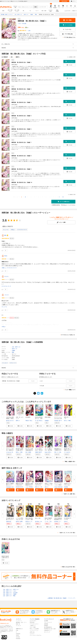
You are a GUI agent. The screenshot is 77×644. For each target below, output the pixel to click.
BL (24, 11)
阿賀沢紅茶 (9, 522)
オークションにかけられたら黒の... (58, 418)
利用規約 (46, 626)
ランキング (18, 626)
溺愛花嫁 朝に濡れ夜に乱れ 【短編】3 (21, 89)
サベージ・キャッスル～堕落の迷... (58, 485)
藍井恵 (72, 452)
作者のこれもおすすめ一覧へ (69, 567)
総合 (3, 11)
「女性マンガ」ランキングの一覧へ (67, 533)
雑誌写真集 (57, 11)
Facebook (18, 639)
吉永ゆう (66, 522)
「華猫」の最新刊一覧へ (70, 462)
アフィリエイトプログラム (36, 635)
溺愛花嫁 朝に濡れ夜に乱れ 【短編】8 (21, 156)
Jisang (56, 487)
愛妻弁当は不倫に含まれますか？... (20, 485)
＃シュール (6, 230)
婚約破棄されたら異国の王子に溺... (58, 450)
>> (63, 197)
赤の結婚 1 (28, 417)
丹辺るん (41, 421)
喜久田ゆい (38, 522)
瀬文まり (47, 487)
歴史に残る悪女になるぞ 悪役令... (29, 519)
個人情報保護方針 (48, 627)
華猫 (13, 352)
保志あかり (28, 522)
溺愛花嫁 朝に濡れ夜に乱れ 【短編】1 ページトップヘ (61, 598)
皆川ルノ (66, 421)
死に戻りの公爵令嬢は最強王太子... (29, 450)
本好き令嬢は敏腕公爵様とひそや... (58, 519)
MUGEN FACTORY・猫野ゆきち (23, 487)
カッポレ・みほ (48, 522)
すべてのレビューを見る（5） (68, 335)
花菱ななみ (14, 452)
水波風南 (66, 487)
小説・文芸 (44, 11)
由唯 (42, 522)
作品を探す (32, 622)
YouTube (18, 637)
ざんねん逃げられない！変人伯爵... (39, 450)
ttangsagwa (9, 487)
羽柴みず (27, 421)
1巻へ (12, 57)
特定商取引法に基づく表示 (50, 629)
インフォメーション (34, 630)
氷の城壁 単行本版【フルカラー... (10, 519)
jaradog (14, 487)
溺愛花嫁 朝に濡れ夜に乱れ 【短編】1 (21, 62)
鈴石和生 (56, 522)
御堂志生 (22, 452)
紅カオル (12, 421)
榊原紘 (70, 421)
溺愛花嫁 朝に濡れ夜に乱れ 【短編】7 (21, 142)
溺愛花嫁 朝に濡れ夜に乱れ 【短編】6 (21, 129)
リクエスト (32, 634)
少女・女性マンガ (17, 11)
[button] (10, 426)
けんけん (6, 276)
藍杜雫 (40, 452)
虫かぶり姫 (38, 518)
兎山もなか (32, 421)
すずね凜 (24, 24)
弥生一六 (56, 452)
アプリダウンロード (34, 624)
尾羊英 (17, 522)
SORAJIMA (43, 487)
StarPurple (60, 487)
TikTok (17, 635)
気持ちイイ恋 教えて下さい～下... (49, 484)
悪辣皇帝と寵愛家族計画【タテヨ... (29, 485)
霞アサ (60, 421)
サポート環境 (33, 627)
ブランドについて (48, 622)
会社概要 (46, 621)
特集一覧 (18, 624)
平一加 (37, 421)
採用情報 (46, 624)
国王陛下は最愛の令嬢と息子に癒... (20, 450)
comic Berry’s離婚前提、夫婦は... (10, 418)
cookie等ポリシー (48, 630)
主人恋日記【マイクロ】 (68, 519)
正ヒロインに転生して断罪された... (10, 450)
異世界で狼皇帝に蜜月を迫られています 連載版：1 (5, 558)
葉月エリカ (51, 452)
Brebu (6, 256)
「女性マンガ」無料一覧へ (69, 494)
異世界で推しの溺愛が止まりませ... (68, 450)
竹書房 (13, 350)
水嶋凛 (30, 452)
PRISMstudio (32, 487)
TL (30, 11)
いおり (19, 24)
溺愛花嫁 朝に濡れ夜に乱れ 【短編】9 (21, 169)
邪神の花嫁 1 (48, 417)
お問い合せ (32, 632)
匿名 (5, 235)
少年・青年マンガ (10, 11)
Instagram (18, 634)
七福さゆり (61, 452)
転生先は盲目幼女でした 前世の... (39, 418)
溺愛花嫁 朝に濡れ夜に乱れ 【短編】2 (21, 76)
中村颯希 (21, 522)
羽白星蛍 (56, 421)
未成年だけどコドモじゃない (68, 484)
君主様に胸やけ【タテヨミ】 (39, 484)
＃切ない (13, 230)
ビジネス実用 (51, 11)
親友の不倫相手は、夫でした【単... (48, 519)
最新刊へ (18, 57)
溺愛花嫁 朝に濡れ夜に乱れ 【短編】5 (21, 116)
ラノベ (37, 11)
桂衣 (26, 452)
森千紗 (8, 421)
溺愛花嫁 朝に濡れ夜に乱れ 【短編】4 (21, 102)
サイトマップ (47, 632)
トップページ (19, 621)
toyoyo (46, 452)
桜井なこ (18, 452)
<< (14, 197)
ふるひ (27, 487)
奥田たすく (38, 487)
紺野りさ (18, 421)
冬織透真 (47, 421)
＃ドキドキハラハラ (22, 230)
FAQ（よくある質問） (35, 629)
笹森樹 (37, 452)
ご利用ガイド (74, 11)
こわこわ (6, 295)
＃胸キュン (4, 268)
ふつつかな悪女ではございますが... (20, 519)
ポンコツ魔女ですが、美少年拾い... (48, 450)
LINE (17, 630)
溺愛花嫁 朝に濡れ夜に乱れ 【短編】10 (22, 182)
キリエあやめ (67, 452)
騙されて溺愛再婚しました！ (10, 484)
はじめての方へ (68, 11)
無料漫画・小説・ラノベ (21, 622)
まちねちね (9, 452)
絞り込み (15, 7)
